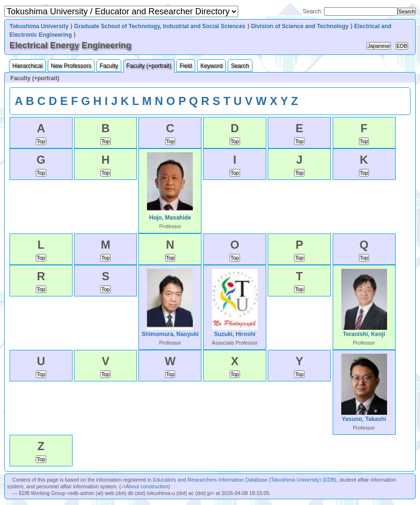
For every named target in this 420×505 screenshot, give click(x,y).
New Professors (71, 66)
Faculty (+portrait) (149, 66)
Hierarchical (27, 66)
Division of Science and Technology (300, 26)
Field (186, 66)
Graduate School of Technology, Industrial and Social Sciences (160, 26)
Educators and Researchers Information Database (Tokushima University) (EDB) (245, 480)
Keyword (212, 66)
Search (240, 66)
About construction (147, 486)
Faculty (109, 66)
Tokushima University (39, 26)
